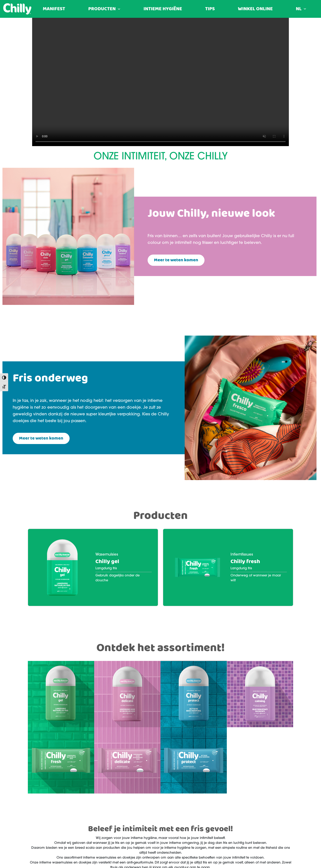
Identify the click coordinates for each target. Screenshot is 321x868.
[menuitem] (301, 9)
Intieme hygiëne (163, 9)
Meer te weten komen (176, 260)
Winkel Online (255, 9)
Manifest (54, 9)
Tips (210, 9)
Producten (102, 9)
